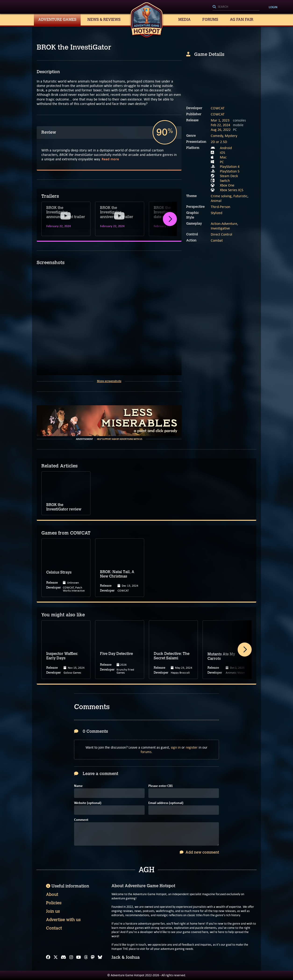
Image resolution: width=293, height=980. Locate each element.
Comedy (217, 136)
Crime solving (221, 196)
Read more (110, 159)
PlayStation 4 (230, 167)
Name (78, 786)
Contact (54, 928)
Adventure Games (57, 20)
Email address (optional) (166, 803)
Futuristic (240, 196)
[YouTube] (79, 957)
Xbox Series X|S (232, 190)
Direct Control (222, 234)
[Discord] (63, 957)
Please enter (161, 786)
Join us (53, 911)
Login (273, 7)
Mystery (231, 136)
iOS (222, 153)
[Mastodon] (93, 957)
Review (49, 132)
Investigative (220, 228)
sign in (176, 747)
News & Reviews (104, 20)
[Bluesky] (100, 957)
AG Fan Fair (242, 20)
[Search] (236, 7)
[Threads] (86, 957)
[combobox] (236, 7)
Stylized (216, 213)
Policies (54, 903)
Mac (223, 157)
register (192, 747)
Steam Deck (229, 176)
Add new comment (199, 852)
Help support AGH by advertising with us (120, 439)
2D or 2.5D (219, 142)
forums (146, 752)
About (52, 894)
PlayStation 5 (230, 171)
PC (222, 162)
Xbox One (227, 185)
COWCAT (218, 108)
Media (184, 20)
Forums (210, 20)
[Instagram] (71, 957)
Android (226, 148)
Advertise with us (63, 920)
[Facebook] (48, 957)
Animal (216, 201)
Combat (217, 240)
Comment (81, 820)
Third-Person (220, 207)
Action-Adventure (224, 224)
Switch (225, 181)
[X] (56, 957)
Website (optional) (88, 803)
